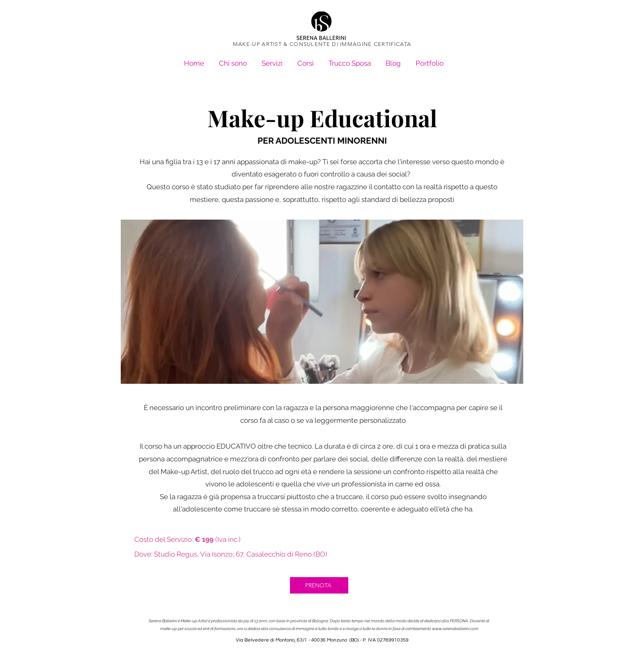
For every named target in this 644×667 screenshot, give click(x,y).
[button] (430, 60)
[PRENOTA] (319, 585)
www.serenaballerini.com (455, 629)
